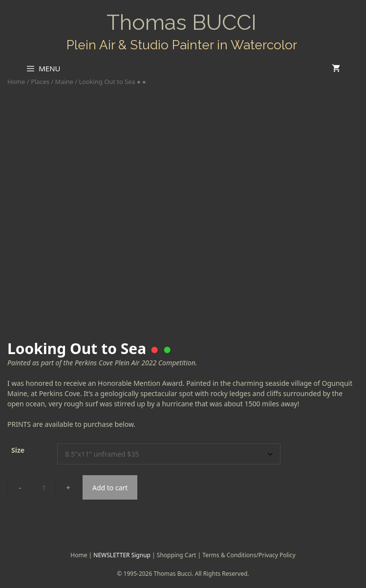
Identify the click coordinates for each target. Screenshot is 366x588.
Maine (64, 82)
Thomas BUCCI (182, 22)
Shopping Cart (177, 555)
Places (40, 82)
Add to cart (110, 488)
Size (18, 450)
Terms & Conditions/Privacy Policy (249, 555)
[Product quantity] (44, 487)
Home (16, 82)
